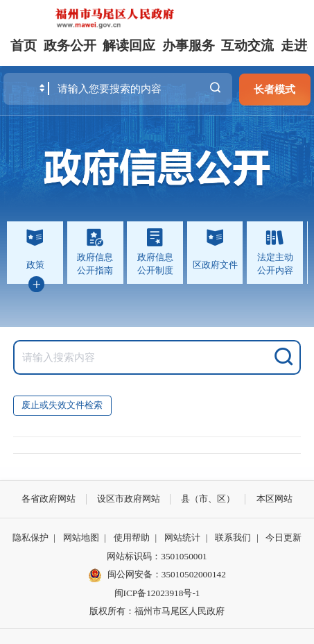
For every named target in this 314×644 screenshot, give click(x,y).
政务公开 (70, 45)
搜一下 (215, 88)
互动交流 (247, 45)
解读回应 (129, 45)
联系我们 (233, 537)
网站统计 (182, 537)
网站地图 (81, 537)
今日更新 (284, 537)
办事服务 (189, 45)
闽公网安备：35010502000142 (167, 574)
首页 (24, 45)
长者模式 (274, 89)
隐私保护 (30, 537)
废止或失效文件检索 (62, 405)
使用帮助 (132, 537)
